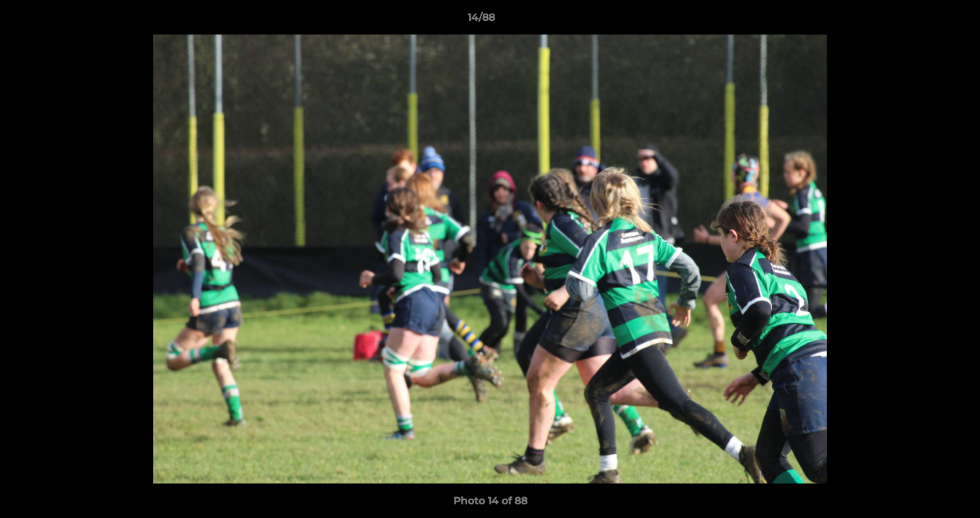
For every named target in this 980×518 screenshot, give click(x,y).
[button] (920, 21)
